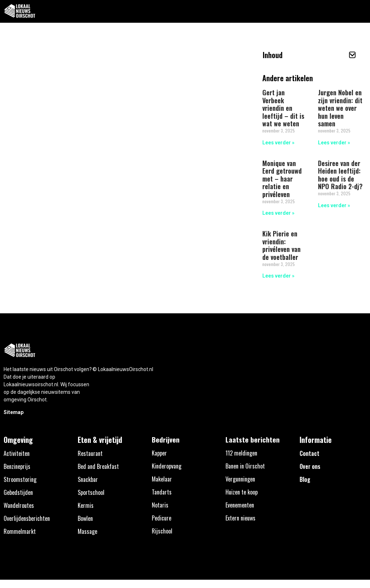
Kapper (159, 453)
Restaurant (90, 453)
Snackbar (88, 479)
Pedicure (162, 518)
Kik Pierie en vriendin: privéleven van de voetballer (281, 245)
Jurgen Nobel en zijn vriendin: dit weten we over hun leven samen (340, 108)
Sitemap (14, 412)
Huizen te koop (242, 492)
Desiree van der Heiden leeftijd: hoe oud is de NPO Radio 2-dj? (340, 175)
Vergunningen (240, 479)
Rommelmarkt (20, 531)
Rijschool (162, 531)
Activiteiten (17, 453)
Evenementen (240, 505)
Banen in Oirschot (245, 466)
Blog (305, 479)
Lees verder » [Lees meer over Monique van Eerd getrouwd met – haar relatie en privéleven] (278, 213)
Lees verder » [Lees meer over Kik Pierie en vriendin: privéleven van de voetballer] (278, 276)
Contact (309, 453)
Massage (87, 531)
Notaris (160, 505)
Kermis (86, 505)
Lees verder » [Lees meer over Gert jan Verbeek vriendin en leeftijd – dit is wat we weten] (278, 143)
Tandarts (162, 492)
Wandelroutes (19, 505)
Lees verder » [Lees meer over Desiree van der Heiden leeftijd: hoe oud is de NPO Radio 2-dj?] (334, 205)
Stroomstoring (20, 479)
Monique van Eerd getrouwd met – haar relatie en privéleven (282, 179)
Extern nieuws (240, 518)
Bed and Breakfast (98, 466)
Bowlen (85, 518)
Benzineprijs (17, 466)
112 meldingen (241, 453)
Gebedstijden (18, 492)
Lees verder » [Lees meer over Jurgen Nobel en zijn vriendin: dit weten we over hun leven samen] (334, 143)
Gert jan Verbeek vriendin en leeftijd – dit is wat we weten (283, 108)
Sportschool (91, 492)
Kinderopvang (167, 466)
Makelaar (162, 479)
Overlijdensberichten (27, 518)
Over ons (310, 466)
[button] (360, 11)
